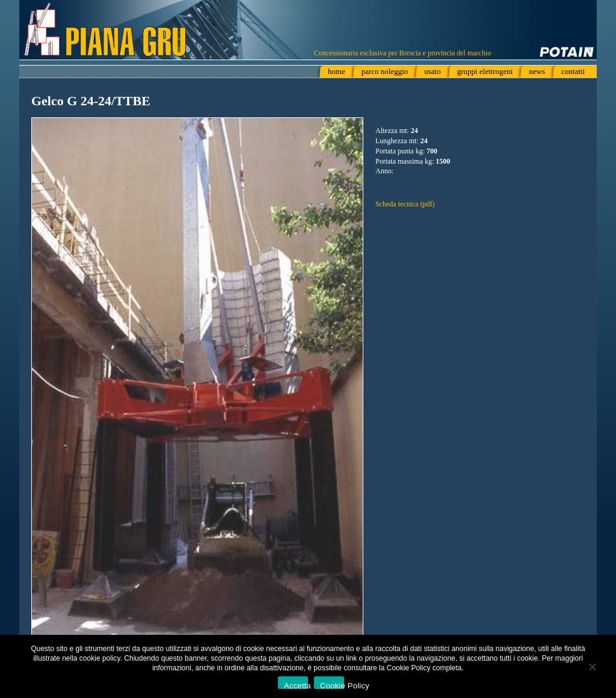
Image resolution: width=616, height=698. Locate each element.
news (537, 71)
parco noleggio (385, 71)
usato (432, 71)
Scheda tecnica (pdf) (405, 204)
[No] (592, 667)
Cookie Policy (332, 685)
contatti (573, 71)
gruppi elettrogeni (485, 71)
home (337, 71)
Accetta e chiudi (296, 685)
